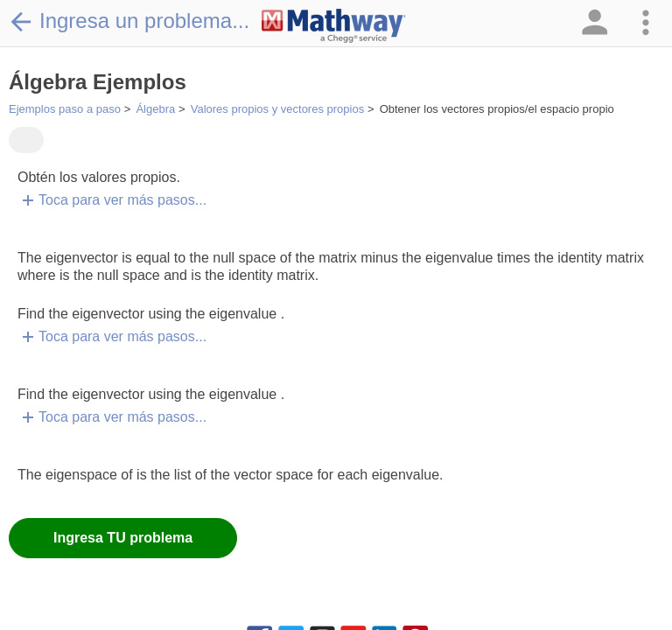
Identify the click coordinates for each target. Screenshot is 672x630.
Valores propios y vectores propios (277, 109)
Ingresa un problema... (129, 21)
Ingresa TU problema (123, 538)
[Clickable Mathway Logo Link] (334, 26)
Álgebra (155, 109)
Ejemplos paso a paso (65, 109)
